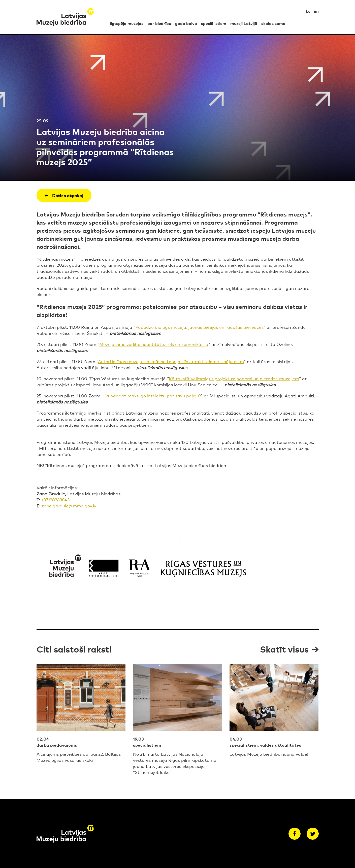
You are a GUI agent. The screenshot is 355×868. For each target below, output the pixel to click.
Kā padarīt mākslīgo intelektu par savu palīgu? (152, 396)
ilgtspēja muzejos (127, 23)
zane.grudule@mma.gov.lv (69, 506)
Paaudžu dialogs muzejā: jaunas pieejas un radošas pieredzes (199, 327)
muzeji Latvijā (244, 23)
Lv (308, 11)
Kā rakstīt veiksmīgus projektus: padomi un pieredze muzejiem (234, 378)
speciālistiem (214, 23)
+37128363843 (55, 499)
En (316, 11)
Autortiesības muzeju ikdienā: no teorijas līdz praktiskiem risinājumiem (171, 361)
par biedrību (159, 23)
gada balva (186, 23)
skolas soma (273, 23)
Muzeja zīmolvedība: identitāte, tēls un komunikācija (154, 344)
